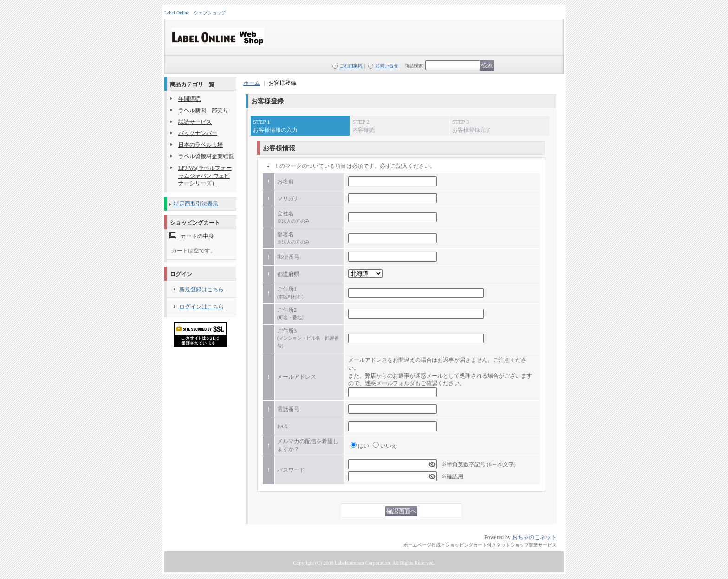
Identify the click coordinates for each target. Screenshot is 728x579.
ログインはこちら (201, 307)
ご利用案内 (351, 66)
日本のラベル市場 (201, 145)
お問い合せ (387, 66)
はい (364, 446)
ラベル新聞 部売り (203, 110)
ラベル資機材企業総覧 (206, 156)
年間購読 (189, 99)
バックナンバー (198, 133)
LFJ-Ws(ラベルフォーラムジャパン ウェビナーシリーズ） (205, 176)
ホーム (252, 83)
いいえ (389, 446)
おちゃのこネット (534, 537)
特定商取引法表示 (196, 204)
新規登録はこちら (201, 289)
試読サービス (195, 122)
